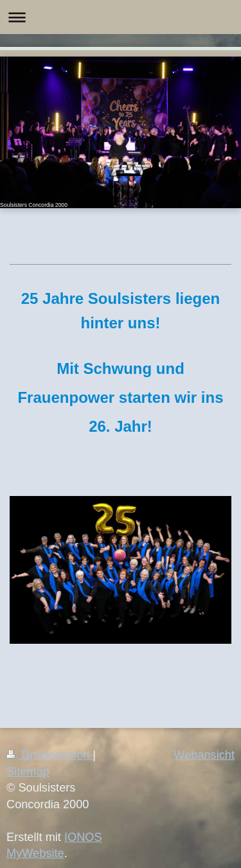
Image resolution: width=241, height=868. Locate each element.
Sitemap (28, 772)
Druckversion (49, 755)
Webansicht (204, 755)
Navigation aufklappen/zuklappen (121, 17)
